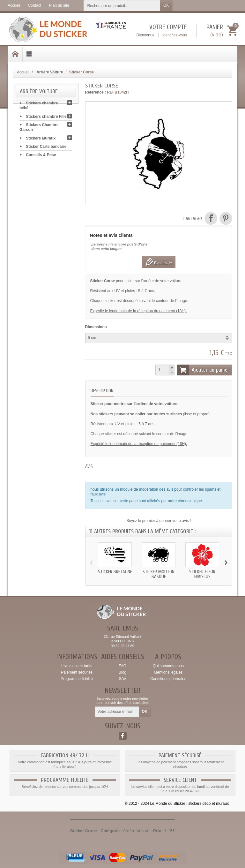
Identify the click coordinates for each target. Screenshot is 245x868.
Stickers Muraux (41, 139)
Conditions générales (168, 679)
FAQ (122, 666)
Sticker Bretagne (115, 572)
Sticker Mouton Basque (159, 574)
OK (166, 5)
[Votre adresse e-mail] (117, 712)
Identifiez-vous (175, 35)
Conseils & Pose (41, 155)
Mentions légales (168, 672)
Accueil (23, 72)
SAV (122, 679)
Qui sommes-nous (168, 666)
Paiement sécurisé (77, 672)
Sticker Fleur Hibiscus (202, 574)
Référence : (96, 92)
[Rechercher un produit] (122, 6)
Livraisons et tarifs (77, 666)
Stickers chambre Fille (46, 117)
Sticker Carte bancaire (46, 147)
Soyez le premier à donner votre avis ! (159, 521)
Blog (122, 672)
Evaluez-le (159, 262)
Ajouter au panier (203, 370)
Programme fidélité (77, 679)
